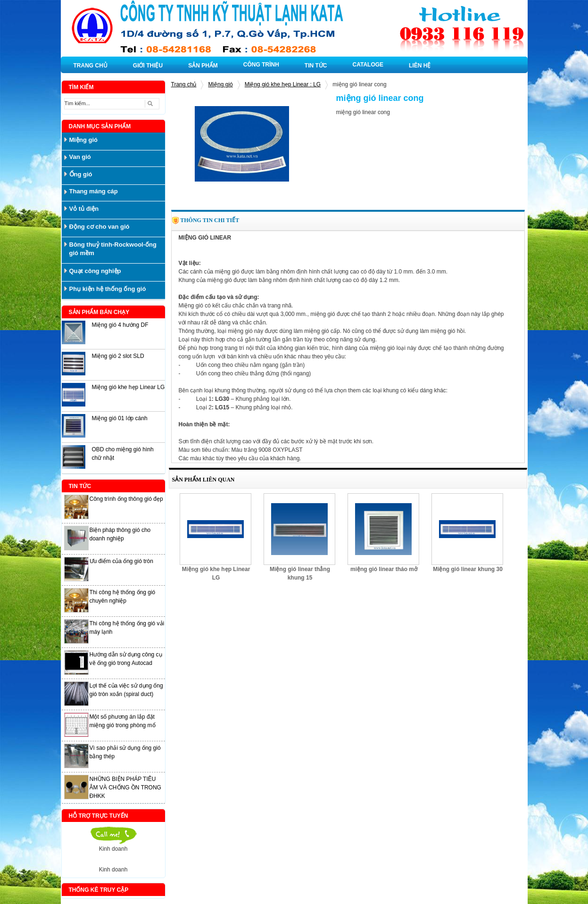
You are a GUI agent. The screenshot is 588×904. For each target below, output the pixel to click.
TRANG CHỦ (91, 66)
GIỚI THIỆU (148, 66)
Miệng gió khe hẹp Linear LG (128, 387)
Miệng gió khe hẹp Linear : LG (283, 84)
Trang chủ (184, 84)
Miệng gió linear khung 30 (468, 569)
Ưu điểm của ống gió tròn (121, 561)
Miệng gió (220, 84)
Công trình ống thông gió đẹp (126, 499)
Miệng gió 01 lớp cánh (120, 418)
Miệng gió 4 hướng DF (120, 325)
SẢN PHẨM (203, 66)
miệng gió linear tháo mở (384, 569)
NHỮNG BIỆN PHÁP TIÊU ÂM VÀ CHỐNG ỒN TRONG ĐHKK (125, 788)
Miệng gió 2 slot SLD (118, 356)
